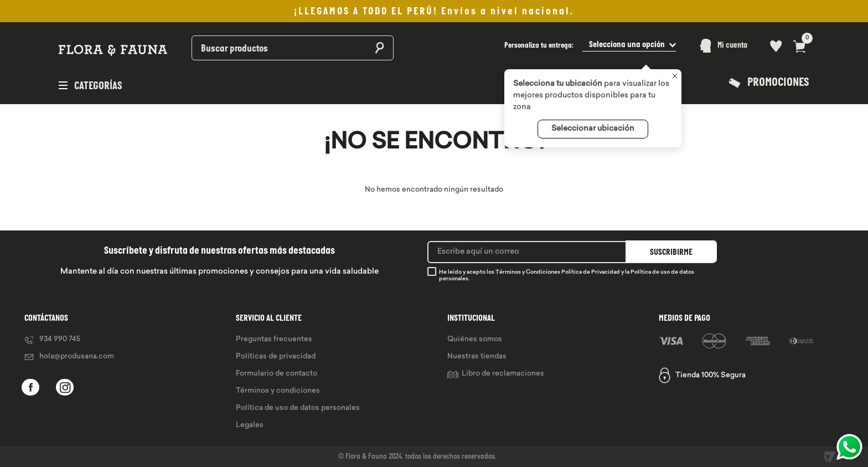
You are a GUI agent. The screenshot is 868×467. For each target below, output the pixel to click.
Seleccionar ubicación (593, 129)
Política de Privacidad (591, 272)
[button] (590, 46)
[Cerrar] (675, 77)
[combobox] (263, 46)
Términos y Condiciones (528, 272)
